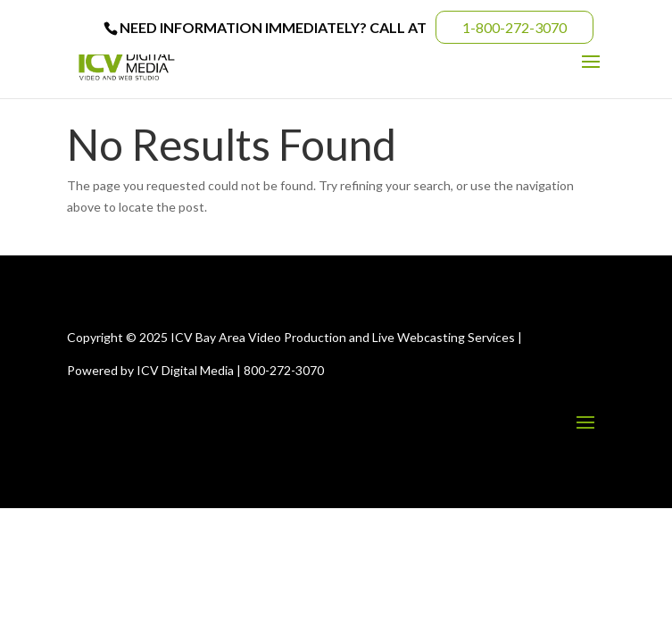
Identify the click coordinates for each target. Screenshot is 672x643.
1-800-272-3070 (514, 27)
